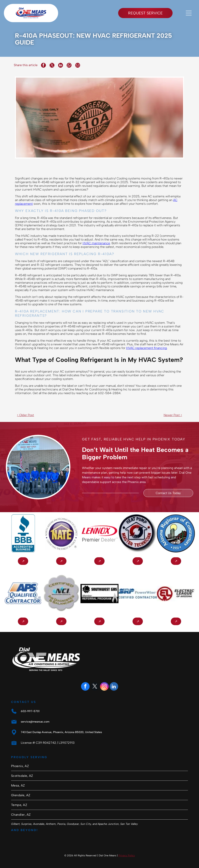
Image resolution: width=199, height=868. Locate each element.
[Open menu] (189, 13)
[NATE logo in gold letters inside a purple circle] (61, 533)
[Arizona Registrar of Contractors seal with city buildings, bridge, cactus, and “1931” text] (176, 533)
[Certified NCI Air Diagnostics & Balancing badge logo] (61, 594)
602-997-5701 (30, 711)
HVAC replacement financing (147, 348)
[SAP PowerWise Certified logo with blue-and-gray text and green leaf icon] (138, 594)
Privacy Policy (127, 855)
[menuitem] (99, 766)
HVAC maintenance (96, 243)
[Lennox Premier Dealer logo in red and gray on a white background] (100, 533)
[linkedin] (114, 687)
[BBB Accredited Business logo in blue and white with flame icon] (23, 533)
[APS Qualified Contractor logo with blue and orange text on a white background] (23, 594)
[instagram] (104, 687)
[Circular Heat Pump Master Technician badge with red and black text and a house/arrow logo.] (138, 533)
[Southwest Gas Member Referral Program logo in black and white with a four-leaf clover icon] (100, 594)
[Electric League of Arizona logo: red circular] (176, 594)
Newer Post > (173, 415)
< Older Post (25, 415)
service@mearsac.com (35, 722)
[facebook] (85, 687)
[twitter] (95, 687)
